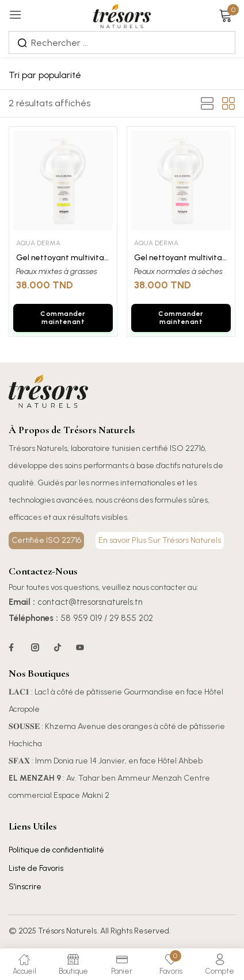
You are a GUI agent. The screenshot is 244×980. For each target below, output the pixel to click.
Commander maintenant (63, 318)
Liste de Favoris (36, 868)
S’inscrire (25, 887)
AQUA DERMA (38, 243)
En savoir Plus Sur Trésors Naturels (160, 540)
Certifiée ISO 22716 (46, 540)
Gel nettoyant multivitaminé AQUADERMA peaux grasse (63, 258)
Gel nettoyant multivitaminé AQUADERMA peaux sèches (181, 258)
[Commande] (77, 75)
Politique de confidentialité (56, 850)
